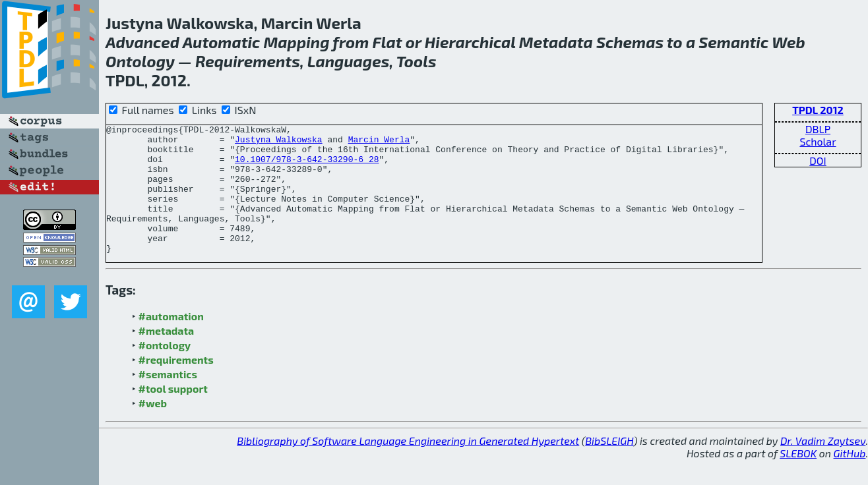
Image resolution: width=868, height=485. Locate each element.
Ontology (140, 61)
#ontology (165, 371)
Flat (387, 42)
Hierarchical (470, 42)
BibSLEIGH (609, 466)
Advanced (142, 42)
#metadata (167, 356)
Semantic (733, 42)
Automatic (222, 42)
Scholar (818, 141)
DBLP (818, 129)
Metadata (556, 42)
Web (789, 42)
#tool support (173, 414)
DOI (818, 160)
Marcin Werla (379, 143)
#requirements (176, 385)
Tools (417, 61)
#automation (171, 342)
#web (153, 429)
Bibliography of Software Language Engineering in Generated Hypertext (408, 466)
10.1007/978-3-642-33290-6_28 (307, 167)
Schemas (630, 42)
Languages (349, 61)
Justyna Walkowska (279, 143)
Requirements (248, 61)
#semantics (168, 400)
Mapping (296, 42)
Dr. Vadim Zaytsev (823, 466)
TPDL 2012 (818, 110)
